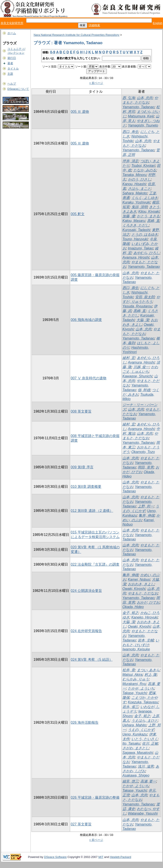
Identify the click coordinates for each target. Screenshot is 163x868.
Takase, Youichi (135, 693)
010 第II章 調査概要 (86, 487)
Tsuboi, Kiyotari (143, 166)
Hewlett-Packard (121, 857)
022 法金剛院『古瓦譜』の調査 (95, 564)
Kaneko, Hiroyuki (145, 617)
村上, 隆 (151, 675)
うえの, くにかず (141, 730)
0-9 (53, 52)
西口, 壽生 (130, 288)
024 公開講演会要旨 (86, 591)
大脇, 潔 (143, 320)
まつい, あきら (148, 670)
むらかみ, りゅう (136, 679)
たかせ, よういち (141, 688)
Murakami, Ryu (134, 684)
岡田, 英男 (146, 467)
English (158, 23)
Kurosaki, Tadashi (136, 230)
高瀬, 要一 (148, 781)
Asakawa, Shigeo (136, 775)
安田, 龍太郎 (145, 297)
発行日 (12, 58)
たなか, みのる (145, 170)
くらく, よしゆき (145, 198)
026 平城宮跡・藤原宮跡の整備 (95, 797)
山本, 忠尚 (145, 98)
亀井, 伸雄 (147, 515)
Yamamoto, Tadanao (138, 107)
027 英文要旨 (81, 824)
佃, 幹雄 (144, 390)
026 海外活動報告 (85, 722)
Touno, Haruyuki (135, 239)
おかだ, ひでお (148, 602)
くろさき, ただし (136, 225)
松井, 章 (129, 670)
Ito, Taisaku (131, 743)
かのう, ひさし (139, 179)
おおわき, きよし (141, 584)
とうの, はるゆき (145, 234)
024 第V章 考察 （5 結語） (92, 660)
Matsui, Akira (132, 675)
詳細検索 (94, 25)
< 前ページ (96, 83)
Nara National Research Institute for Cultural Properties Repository (76, 35)
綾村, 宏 (129, 358)
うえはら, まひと (145, 721)
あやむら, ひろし (147, 253)
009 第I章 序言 (82, 467)
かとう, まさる (148, 216)
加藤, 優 (129, 216)
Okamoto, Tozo (143, 452)
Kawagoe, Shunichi (137, 376)
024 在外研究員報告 (86, 631)
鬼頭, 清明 (139, 207)
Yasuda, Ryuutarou (137, 306)
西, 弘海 (129, 98)
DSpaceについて (18, 89)
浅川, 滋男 (146, 766)
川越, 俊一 (141, 367)
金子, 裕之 (130, 613)
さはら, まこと (139, 189)
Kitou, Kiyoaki (149, 212)
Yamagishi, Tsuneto (143, 125)
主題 (10, 74)
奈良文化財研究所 (12, 23)
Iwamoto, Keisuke (136, 649)
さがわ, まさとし (136, 748)
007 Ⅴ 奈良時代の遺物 (89, 378)
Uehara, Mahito (134, 725)
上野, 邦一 (146, 506)
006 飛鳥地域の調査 (86, 320)
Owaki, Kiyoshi (134, 589)
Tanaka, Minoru (134, 175)
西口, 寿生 (130, 132)
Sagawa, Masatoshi (138, 753)
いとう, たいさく (145, 739)
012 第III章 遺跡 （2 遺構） (92, 511)
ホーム (12, 33)
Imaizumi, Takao (141, 248)
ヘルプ (12, 84)
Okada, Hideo (133, 607)
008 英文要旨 (81, 411)
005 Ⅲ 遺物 (80, 112)
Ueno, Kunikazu (135, 734)
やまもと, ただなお (143, 593)
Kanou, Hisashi (134, 184)
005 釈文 (78, 214)
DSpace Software (55, 857)
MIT (101, 857)
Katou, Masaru (134, 221)
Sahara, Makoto (135, 193)
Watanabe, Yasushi (143, 813)
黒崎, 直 (153, 221)
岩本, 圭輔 (146, 640)
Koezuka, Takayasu (143, 702)
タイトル (13, 69)
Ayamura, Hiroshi (136, 257)
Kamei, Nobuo (139, 580)
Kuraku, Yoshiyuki (136, 202)
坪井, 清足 (130, 161)
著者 (10, 63)
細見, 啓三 (130, 781)
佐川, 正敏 (150, 743)
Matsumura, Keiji (141, 116)
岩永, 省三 (130, 707)
